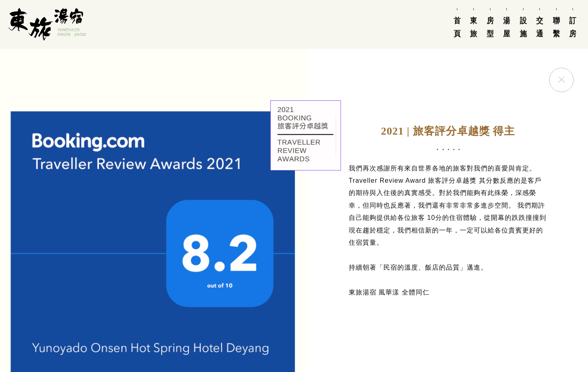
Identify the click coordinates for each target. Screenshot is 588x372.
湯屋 (507, 27)
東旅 (474, 27)
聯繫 (556, 27)
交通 (540, 27)
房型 (490, 27)
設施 (523, 27)
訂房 (573, 27)
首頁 (457, 27)
